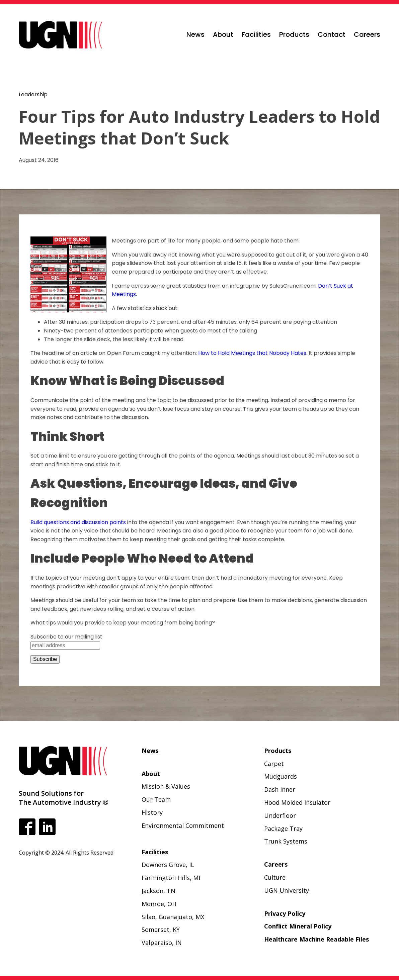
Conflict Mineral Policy (298, 926)
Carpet (274, 764)
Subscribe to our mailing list (66, 637)
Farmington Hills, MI (171, 878)
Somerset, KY (161, 929)
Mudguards (281, 776)
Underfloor (280, 815)
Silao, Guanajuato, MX (173, 917)
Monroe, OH (159, 904)
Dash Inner (280, 789)
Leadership (33, 94)
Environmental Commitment (183, 825)
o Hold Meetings (235, 353)
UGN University (287, 890)
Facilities (256, 34)
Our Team (156, 799)
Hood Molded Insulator (297, 802)
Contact (332, 34)
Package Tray (283, 828)
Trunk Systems (286, 841)
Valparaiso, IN (162, 943)
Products (294, 34)
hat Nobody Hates (283, 353)
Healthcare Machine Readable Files (316, 939)
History (152, 812)
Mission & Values (166, 786)
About (223, 34)
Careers (367, 34)
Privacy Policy (285, 913)
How (205, 353)
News (195, 34)
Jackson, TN (158, 891)
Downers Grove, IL (168, 865)
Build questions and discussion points (78, 522)
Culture (275, 877)
